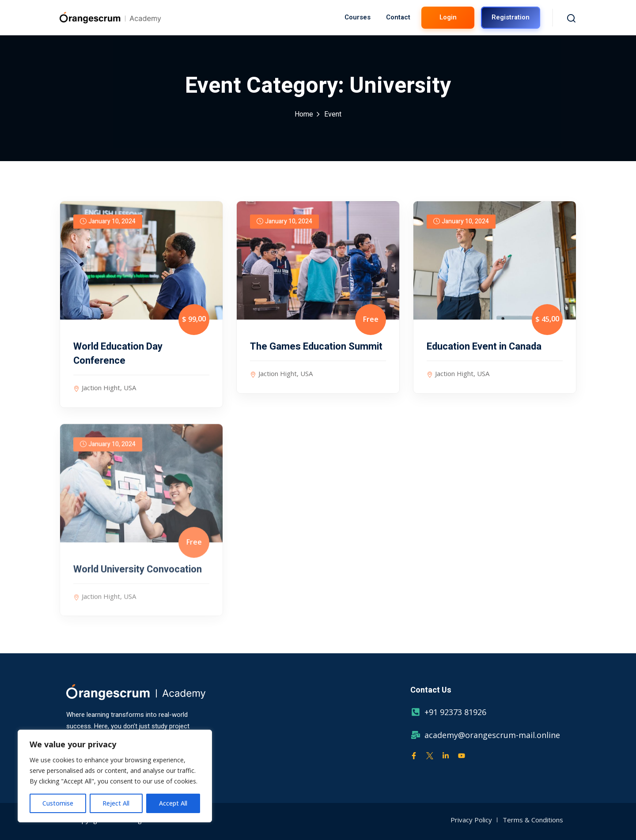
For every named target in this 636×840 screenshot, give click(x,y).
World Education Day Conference (118, 354)
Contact (398, 17)
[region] (115, 776)
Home (304, 114)
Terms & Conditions (533, 820)
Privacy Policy (471, 820)
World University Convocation (138, 576)
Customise (58, 803)
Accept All (173, 803)
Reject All (116, 803)
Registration (511, 17)
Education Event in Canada (484, 347)
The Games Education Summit (316, 347)
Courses (358, 17)
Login (448, 17)
